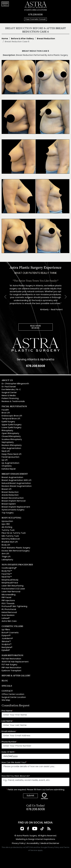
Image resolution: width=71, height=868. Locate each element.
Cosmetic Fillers (12, 626)
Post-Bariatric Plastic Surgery (16, 548)
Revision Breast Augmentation (17, 486)
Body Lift (6, 545)
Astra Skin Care (9, 621)
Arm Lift (5, 554)
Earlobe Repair (9, 469)
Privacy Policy (18, 843)
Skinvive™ (6, 642)
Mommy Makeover (11, 539)
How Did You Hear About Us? (16, 776)
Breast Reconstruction (13, 498)
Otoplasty (7, 466)
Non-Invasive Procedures (17, 565)
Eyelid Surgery (8, 422)
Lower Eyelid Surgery (11, 428)
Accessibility (33, 843)
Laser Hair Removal (11, 592)
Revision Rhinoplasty (12, 445)
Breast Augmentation (12, 478)
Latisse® (6, 618)
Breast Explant (9, 504)
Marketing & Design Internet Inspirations (35, 839)
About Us (7, 380)
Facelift (5, 410)
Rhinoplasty (7, 431)
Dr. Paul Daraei (9, 387)
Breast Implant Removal (14, 501)
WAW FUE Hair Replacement (15, 662)
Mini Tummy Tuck (10, 536)
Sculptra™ (6, 645)
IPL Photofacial (9, 610)
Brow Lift (6, 413)
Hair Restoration (12, 655)
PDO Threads (8, 604)
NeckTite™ (7, 577)
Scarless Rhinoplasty (12, 440)
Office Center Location (13, 694)
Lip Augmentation (10, 463)
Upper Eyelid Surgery (12, 425)
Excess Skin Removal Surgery (16, 551)
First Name (7, 711)
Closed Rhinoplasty (11, 437)
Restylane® (7, 648)
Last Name (7, 721)
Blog (5, 681)
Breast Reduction (46, 39)
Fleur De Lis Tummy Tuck (14, 533)
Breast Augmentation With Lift (17, 480)
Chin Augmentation (11, 448)
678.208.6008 (35, 15)
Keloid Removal (9, 613)
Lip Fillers (6, 630)
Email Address (9, 732)
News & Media (9, 396)
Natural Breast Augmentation (16, 483)
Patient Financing (10, 399)
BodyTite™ (7, 571)
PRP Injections (8, 601)
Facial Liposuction (10, 457)
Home (5, 39)
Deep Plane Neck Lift (12, 454)
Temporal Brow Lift (11, 419)
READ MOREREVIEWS (36, 327)
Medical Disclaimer (50, 843)
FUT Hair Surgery (9, 665)
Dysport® (6, 636)
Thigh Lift (6, 557)
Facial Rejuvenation (14, 406)
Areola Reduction (10, 495)
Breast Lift (7, 489)
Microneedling (9, 595)
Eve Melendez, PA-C (11, 390)
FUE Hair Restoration (11, 659)
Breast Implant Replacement (16, 507)
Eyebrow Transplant (11, 671)
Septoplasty (8, 442)
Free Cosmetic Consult (35, 19)
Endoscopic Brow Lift (12, 416)
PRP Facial (6, 598)
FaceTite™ (7, 574)
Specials (7, 686)
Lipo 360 (6, 524)
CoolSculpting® (9, 568)
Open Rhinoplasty (10, 434)
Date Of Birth (8, 752)
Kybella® (6, 650)
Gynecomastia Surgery (13, 510)
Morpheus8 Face (10, 583)
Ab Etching (7, 527)
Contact (7, 691)
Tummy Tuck (8, 530)
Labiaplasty (7, 560)
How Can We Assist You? (14, 763)
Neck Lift (6, 451)
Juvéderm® (7, 639)
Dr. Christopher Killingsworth (15, 384)
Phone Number (9, 742)
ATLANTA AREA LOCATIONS (36, 10)
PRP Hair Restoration (11, 668)
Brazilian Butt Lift (10, 542)
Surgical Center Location (14, 697)
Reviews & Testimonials (13, 402)
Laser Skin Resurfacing (13, 586)
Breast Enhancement (15, 474)
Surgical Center (9, 393)
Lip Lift (5, 460)
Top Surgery (8, 513)
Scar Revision (8, 615)
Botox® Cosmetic (10, 633)
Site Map (6, 700)
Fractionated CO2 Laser (13, 589)
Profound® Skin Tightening (14, 607)
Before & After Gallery (22, 39)
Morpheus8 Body (10, 580)
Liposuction (7, 521)
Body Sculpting (11, 518)
